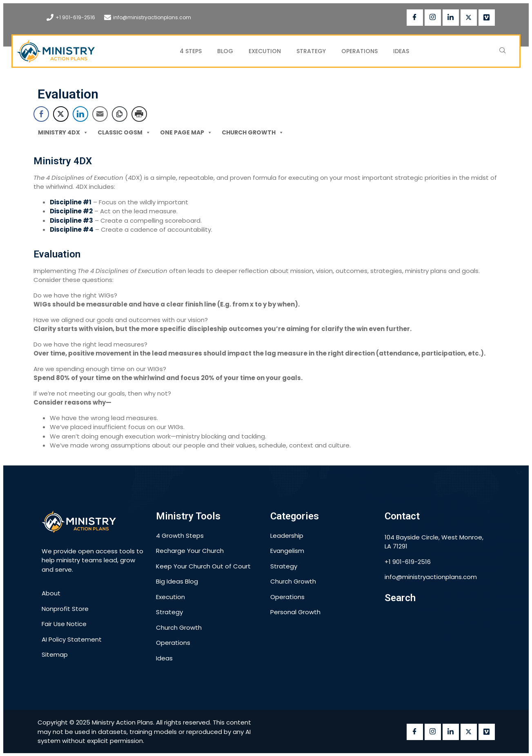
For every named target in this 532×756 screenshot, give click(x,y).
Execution (265, 51)
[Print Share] (139, 114)
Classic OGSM (124, 132)
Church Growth (253, 132)
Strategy (311, 51)
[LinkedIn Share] (80, 114)
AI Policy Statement (72, 639)
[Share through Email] (100, 114)
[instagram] (433, 18)
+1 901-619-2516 (75, 17)
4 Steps (191, 51)
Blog (225, 51)
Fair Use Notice (64, 624)
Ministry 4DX (63, 132)
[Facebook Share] (41, 114)
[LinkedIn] (451, 18)
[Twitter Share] (61, 114)
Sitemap (55, 654)
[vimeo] (487, 18)
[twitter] (469, 18)
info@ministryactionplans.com (152, 17)
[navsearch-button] (503, 51)
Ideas (401, 51)
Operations (359, 51)
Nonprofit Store (65, 609)
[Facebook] (415, 18)
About (51, 593)
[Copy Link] (120, 114)
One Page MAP (186, 132)
